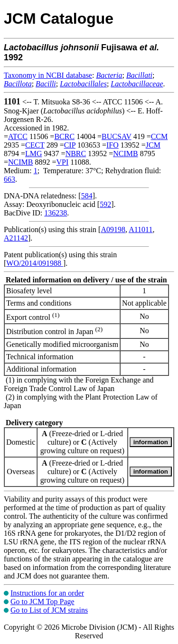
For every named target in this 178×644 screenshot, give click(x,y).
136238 (56, 213)
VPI (63, 162)
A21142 (16, 238)
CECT (35, 145)
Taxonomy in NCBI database (48, 75)
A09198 (113, 229)
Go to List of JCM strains (49, 610)
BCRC (64, 136)
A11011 (141, 229)
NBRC (76, 154)
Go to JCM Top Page (42, 602)
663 (9, 179)
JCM (153, 145)
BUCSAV (117, 136)
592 (105, 204)
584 (87, 196)
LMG (34, 154)
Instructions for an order (47, 593)
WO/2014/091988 (35, 263)
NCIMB (125, 154)
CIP (70, 145)
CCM (159, 136)
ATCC (18, 136)
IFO (112, 145)
